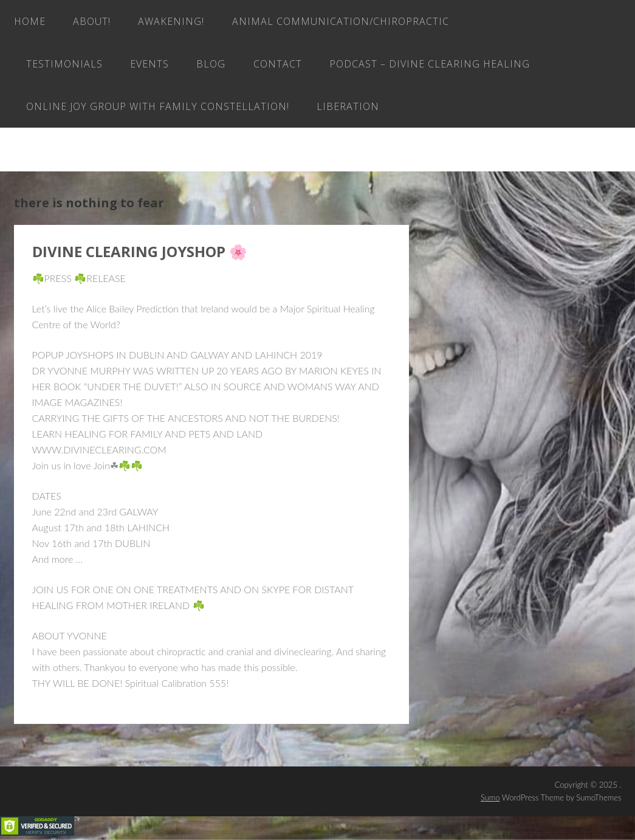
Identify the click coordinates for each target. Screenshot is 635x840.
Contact (278, 64)
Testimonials (64, 64)
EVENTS (149, 64)
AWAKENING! (171, 21)
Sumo (490, 797)
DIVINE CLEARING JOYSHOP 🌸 (140, 251)
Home (30, 21)
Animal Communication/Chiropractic (341, 21)
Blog (211, 64)
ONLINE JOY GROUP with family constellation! (158, 106)
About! (92, 21)
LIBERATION (348, 106)
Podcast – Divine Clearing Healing (430, 64)
